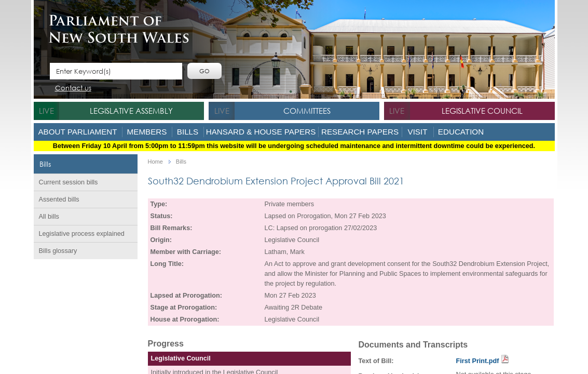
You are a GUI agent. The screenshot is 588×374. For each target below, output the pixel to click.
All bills (49, 217)
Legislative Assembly (131, 111)
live (46, 111)
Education (461, 132)
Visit (418, 132)
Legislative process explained (82, 234)
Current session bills (69, 182)
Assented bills (59, 199)
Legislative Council (482, 111)
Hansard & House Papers (261, 132)
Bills (188, 132)
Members (147, 132)
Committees (307, 111)
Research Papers (360, 132)
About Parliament (77, 132)
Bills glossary (58, 251)
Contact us (73, 89)
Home (155, 162)
